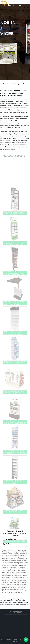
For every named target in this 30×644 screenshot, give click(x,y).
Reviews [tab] (7, 544)
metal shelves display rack (14, 601)
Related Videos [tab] (10, 540)
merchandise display (6, 599)
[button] (25, 7)
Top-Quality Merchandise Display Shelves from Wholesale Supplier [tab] (15, 533)
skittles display (24, 604)
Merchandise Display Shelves (17, 84)
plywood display (9, 602)
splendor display (19, 602)
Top (26, 640)
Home (4, 84)
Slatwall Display (15, 604)
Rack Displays (16, 599)
